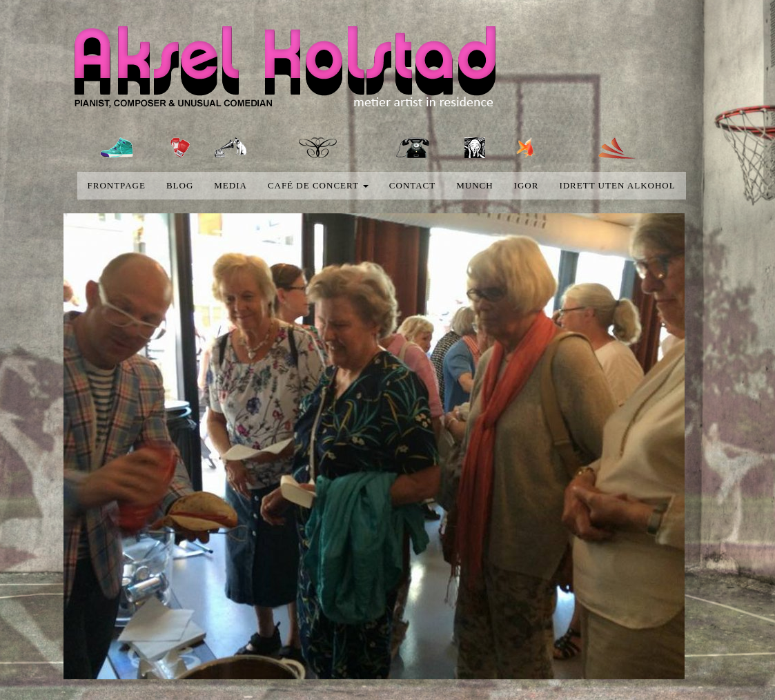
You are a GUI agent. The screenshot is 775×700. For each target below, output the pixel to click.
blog (180, 185)
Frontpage (117, 185)
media (230, 185)
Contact (412, 185)
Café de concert (318, 185)
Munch (474, 185)
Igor (527, 185)
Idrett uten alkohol (617, 185)
